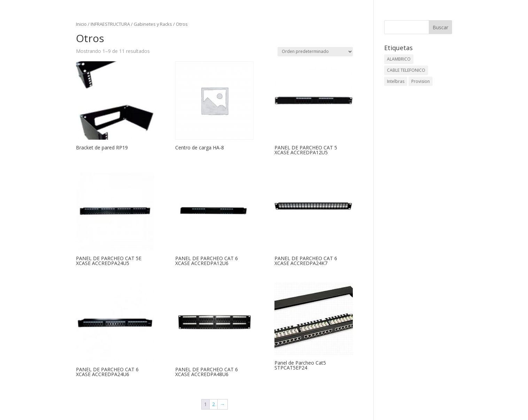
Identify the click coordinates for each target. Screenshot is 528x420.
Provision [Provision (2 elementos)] (421, 81)
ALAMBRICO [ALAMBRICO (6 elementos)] (399, 59)
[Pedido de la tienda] (315, 52)
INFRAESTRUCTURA (110, 24)
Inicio (81, 24)
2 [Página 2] (213, 404)
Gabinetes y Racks (153, 24)
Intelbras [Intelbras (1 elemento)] (396, 81)
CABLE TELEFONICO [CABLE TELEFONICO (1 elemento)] (406, 70)
